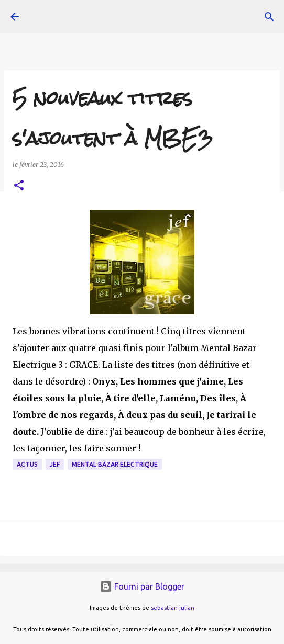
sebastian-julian (173, 608)
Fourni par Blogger (142, 586)
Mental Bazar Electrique (115, 464)
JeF (55, 464)
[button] (19, 186)
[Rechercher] (269, 17)
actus (27, 464)
